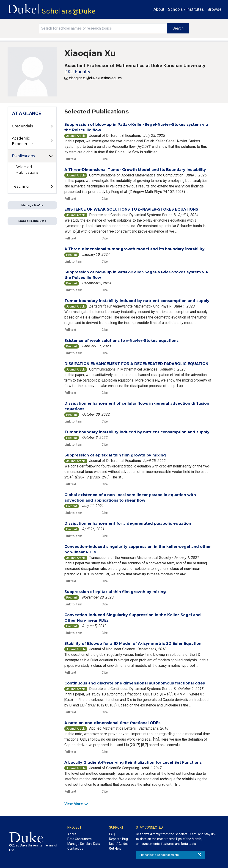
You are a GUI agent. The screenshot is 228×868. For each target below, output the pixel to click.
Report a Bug (118, 839)
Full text (70, 159)
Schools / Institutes (186, 9)
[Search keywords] (103, 28)
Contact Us (75, 849)
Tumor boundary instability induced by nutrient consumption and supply (137, 301)
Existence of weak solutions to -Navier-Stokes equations (121, 341)
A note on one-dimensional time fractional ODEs (112, 723)
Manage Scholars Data (84, 844)
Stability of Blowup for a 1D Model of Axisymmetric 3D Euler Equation (133, 644)
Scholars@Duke (69, 11)
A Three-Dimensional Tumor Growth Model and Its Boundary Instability (135, 170)
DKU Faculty (77, 72)
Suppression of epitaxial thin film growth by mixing (115, 455)
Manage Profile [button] (32, 205)
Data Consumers (80, 839)
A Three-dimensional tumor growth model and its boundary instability (135, 249)
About (159, 9)
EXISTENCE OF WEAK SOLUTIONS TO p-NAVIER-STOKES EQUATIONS (131, 209)
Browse (215, 9)
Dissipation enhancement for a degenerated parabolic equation (128, 523)
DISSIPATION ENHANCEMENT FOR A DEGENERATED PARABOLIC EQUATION (136, 364)
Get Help (115, 849)
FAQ (112, 834)
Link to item (73, 261)
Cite (105, 159)
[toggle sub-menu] (52, 126)
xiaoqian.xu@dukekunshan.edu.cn (95, 78)
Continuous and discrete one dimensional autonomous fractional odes (135, 683)
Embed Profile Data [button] (32, 221)
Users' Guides (119, 844)
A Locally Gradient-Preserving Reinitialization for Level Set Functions (133, 762)
